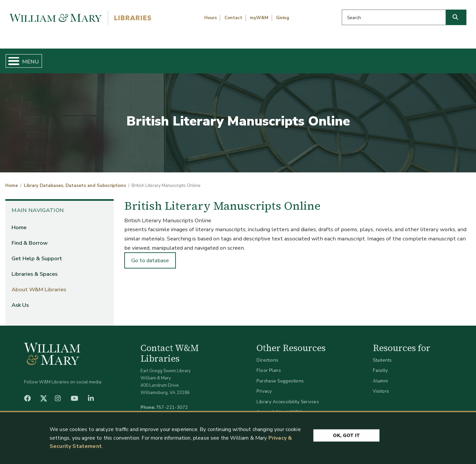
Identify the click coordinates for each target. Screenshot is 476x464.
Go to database (150, 255)
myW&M (259, 18)
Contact (233, 18)
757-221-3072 (172, 402)
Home (36, 58)
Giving (283, 18)
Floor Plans (269, 365)
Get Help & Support (183, 58)
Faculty (380, 365)
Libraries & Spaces (272, 58)
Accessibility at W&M (279, 407)
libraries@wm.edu (174, 409)
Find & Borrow (100, 58)
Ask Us (438, 58)
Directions (267, 355)
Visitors (381, 386)
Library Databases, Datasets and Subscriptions (75, 180)
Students (382, 355)
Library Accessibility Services (288, 396)
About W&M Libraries (363, 58)
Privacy (264, 386)
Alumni (380, 375)
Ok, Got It (346, 436)
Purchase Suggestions (280, 375)
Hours (211, 18)
